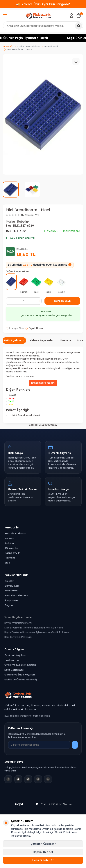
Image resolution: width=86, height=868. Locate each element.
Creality (9, 581)
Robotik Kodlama (15, 533)
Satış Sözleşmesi (14, 670)
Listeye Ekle (15, 328)
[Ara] (79, 26)
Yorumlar (66, 340)
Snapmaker (11, 600)
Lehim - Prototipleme (29, 47)
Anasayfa (8, 47)
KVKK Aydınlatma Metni (18, 623)
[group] (43, 114)
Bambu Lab (12, 586)
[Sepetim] (79, 16)
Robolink (23, 222)
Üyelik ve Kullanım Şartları (20, 665)
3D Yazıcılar (11, 548)
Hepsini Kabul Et (43, 860)
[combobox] (43, 26)
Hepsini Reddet (43, 852)
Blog (7, 562)
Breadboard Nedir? (43, 383)
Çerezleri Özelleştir (43, 844)
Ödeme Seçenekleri (42, 340)
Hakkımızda (12, 660)
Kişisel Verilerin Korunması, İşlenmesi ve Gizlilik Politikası (37, 632)
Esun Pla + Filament (16, 595)
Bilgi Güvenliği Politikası (18, 637)
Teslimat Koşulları (15, 655)
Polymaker (11, 590)
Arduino (9, 543)
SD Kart (9, 538)
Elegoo (9, 605)
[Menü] (5, 16)
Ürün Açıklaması (14, 340)
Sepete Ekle (62, 301)
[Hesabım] (72, 16)
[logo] (38, 16)
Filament (10, 558)
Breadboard (51, 47)
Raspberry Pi (12, 553)
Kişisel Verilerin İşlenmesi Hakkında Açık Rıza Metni (34, 628)
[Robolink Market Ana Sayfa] (43, 696)
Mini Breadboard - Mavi (20, 49)
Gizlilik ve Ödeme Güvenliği (21, 679)
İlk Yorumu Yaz (30, 215)
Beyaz (12, 395)
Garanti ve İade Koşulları (20, 674)
